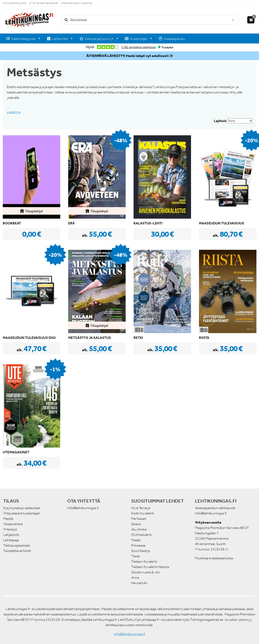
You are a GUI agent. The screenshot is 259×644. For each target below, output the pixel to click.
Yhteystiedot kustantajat (21, 513)
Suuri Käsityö (141, 551)
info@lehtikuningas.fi (83, 508)
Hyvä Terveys (141, 508)
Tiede (136, 556)
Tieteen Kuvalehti (144, 561)
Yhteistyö (10, 529)
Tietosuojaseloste (17, 545)
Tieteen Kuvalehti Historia (150, 567)
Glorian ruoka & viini (145, 572)
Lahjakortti (11, 535)
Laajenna (14, 112)
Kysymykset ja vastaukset (22, 508)
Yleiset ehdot (13, 524)
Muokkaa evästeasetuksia (214, 558)
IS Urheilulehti (141, 535)
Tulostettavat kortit (17, 551)
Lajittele (220, 121)
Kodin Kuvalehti (142, 513)
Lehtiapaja (11, 540)
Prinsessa (138, 545)
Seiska (136, 524)
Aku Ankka (139, 529)
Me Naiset (139, 519)
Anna (135, 578)
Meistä (8, 519)
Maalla (136, 540)
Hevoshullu (139, 583)
